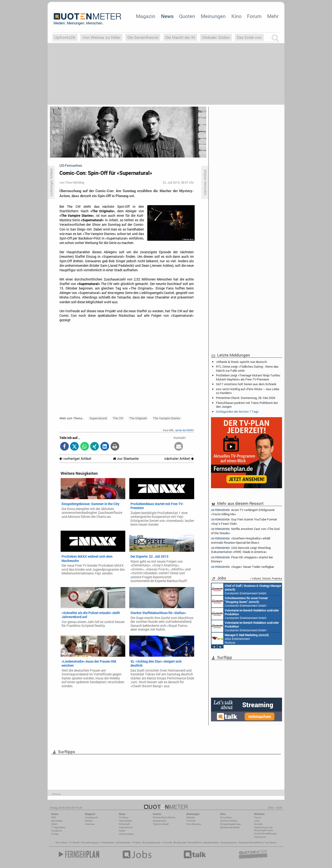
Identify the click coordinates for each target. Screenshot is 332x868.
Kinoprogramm (229, 843)
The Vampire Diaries (167, 418)
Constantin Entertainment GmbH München (246, 589)
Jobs (257, 821)
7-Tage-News (58, 827)
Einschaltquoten (152, 843)
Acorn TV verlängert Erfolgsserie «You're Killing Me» (243, 512)
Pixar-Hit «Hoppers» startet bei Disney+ (242, 559)
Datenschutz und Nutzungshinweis (264, 829)
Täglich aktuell (161, 824)
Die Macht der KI (180, 37)
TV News (137, 843)
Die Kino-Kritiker (229, 821)
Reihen (89, 821)
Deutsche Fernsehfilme (251, 843)
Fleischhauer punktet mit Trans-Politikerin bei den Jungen (247, 405)
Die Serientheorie (143, 37)
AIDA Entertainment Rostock (240, 638)
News (167, 16)
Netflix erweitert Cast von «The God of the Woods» (245, 531)
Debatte (191, 817)
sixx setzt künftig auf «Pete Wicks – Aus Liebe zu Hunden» (248, 391)
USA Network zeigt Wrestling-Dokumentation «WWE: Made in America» (241, 550)
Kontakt (258, 824)
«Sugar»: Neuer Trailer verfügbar (242, 567)
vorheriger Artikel (75, 459)
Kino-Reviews (194, 824)
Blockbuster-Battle (230, 827)
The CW (118, 418)
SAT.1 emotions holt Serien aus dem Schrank (246, 384)
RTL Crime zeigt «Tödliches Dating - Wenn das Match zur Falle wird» (247, 368)
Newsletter (57, 821)
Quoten (187, 16)
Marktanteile (159, 821)
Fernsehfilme (195, 843)
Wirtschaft (124, 824)
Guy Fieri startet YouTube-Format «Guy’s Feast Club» (244, 521)
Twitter (55, 834)
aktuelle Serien (211, 843)
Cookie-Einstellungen (266, 834)
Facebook (56, 831)
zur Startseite (126, 459)
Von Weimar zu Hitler (101, 37)
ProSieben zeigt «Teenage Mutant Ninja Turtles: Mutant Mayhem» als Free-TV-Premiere (248, 377)
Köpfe (122, 831)
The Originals (138, 418)
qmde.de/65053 (184, 430)
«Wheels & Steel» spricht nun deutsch (241, 362)
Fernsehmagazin (90, 843)
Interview (90, 824)
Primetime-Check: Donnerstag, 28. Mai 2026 (246, 398)
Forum (254, 16)
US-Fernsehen (126, 834)
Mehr (273, 16)
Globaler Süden (216, 37)
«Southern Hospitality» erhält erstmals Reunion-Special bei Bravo (241, 540)
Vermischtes (125, 821)
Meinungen (213, 16)
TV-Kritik (191, 821)
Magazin (146, 16)
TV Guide (167, 843)
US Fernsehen (123, 843)
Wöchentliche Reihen (164, 817)
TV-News (124, 817)
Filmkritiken (108, 843)
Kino (236, 16)
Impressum (260, 837)
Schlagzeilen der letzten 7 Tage (237, 411)
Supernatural (98, 418)
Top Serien (270, 843)
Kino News (62, 843)
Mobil (54, 824)
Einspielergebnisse (230, 824)
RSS (53, 817)
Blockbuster (180, 843)
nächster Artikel (179, 459)
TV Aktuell (74, 843)
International (126, 827)
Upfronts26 (65, 37)
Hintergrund (91, 817)
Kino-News (226, 817)
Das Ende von (249, 37)
